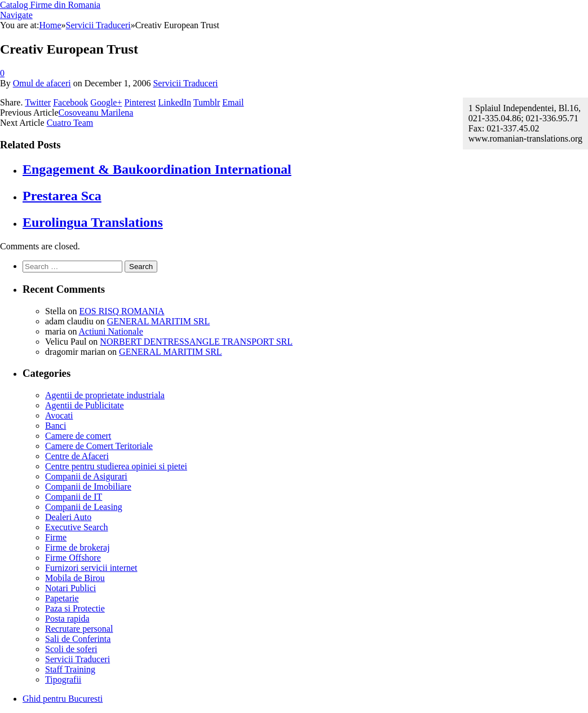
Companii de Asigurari (86, 476)
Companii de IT (74, 497)
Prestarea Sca (62, 196)
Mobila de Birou (75, 578)
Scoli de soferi (71, 649)
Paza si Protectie (75, 608)
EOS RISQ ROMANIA (121, 311)
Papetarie (62, 598)
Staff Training (70, 669)
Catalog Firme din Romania (50, 5)
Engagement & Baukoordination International (157, 169)
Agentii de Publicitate (85, 405)
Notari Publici (70, 588)
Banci (56, 426)
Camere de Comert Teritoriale (99, 446)
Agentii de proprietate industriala (105, 395)
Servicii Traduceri (185, 83)
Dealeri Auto (68, 517)
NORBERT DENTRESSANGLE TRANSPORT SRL (196, 342)
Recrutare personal (79, 629)
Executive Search (77, 527)
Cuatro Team (70, 123)
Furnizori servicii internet (91, 568)
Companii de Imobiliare (88, 487)
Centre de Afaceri (77, 456)
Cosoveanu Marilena (96, 113)
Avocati (59, 415)
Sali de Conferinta (78, 639)
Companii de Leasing (84, 507)
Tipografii (63, 679)
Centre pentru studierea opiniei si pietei (116, 466)
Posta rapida (67, 619)
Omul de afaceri (42, 83)
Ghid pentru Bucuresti (63, 699)
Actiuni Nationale (111, 331)
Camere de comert (78, 436)
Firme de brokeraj (78, 547)
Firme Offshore (73, 558)
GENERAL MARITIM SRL (159, 321)
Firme (56, 537)
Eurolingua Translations (93, 222)
